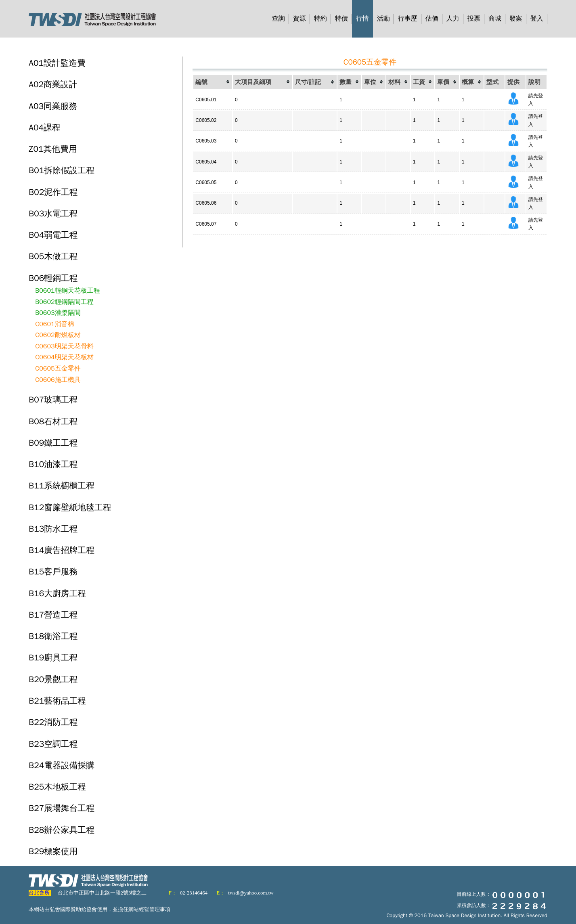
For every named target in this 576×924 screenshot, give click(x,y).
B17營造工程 (53, 615)
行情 (362, 19)
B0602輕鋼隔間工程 (64, 302)
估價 (432, 19)
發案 (516, 19)
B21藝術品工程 (57, 701)
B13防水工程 (53, 529)
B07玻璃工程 (53, 400)
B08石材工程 (53, 421)
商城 (495, 19)
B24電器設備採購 (62, 765)
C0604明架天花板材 (64, 357)
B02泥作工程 (53, 192)
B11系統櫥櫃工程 (62, 486)
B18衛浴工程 (53, 636)
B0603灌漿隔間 (58, 313)
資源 (300, 19)
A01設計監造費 (57, 63)
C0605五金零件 (58, 369)
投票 (474, 19)
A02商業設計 (53, 84)
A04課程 (44, 128)
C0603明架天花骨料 (64, 346)
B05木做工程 (53, 256)
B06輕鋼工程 (53, 278)
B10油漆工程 (53, 464)
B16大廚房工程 (57, 593)
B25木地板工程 (57, 787)
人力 (453, 19)
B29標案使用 (53, 851)
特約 (320, 19)
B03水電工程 (53, 214)
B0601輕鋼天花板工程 (67, 291)
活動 (383, 19)
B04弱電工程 (53, 235)
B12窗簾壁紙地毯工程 (70, 507)
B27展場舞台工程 (62, 808)
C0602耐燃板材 (58, 335)
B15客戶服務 (53, 572)
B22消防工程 (53, 722)
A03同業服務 (53, 106)
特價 (341, 19)
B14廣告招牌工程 (62, 550)
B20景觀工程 (53, 679)
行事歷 (408, 19)
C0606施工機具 (58, 380)
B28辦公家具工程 (62, 830)
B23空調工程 (53, 744)
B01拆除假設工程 (62, 170)
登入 (537, 19)
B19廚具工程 (53, 658)
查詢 (279, 19)
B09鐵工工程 (53, 443)
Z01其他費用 (53, 149)
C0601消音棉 (54, 324)
